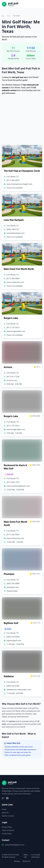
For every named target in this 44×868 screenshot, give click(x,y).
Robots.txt (26, 861)
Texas (8, 16)
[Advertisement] (22, 120)
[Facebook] (7, 798)
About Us (5, 813)
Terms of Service (8, 830)
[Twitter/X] (3, 798)
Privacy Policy (7, 827)
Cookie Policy (7, 834)
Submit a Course (8, 816)
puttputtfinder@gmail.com (15, 845)
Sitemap (17, 861)
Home (4, 809)
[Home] (3, 16)
